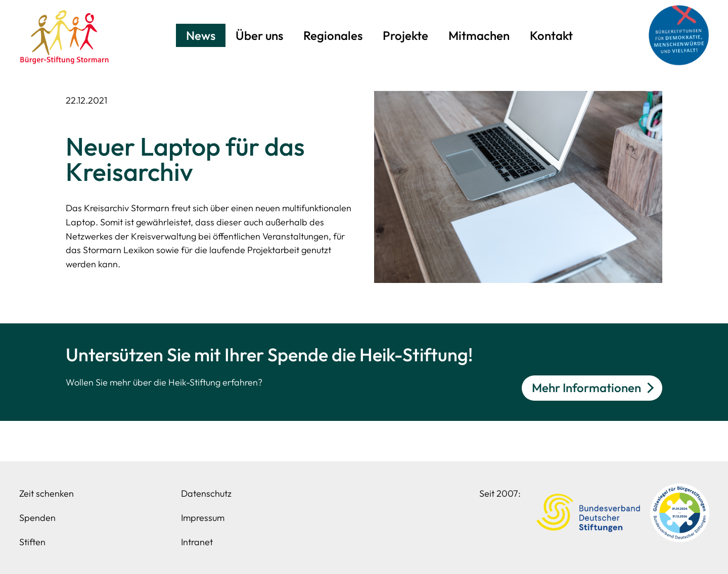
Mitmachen (479, 35)
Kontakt (551, 35)
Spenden (37, 518)
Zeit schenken (47, 493)
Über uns (259, 35)
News (201, 35)
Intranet (197, 542)
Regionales (333, 35)
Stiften (32, 542)
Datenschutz (206, 493)
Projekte (405, 35)
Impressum (203, 518)
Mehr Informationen (586, 388)
